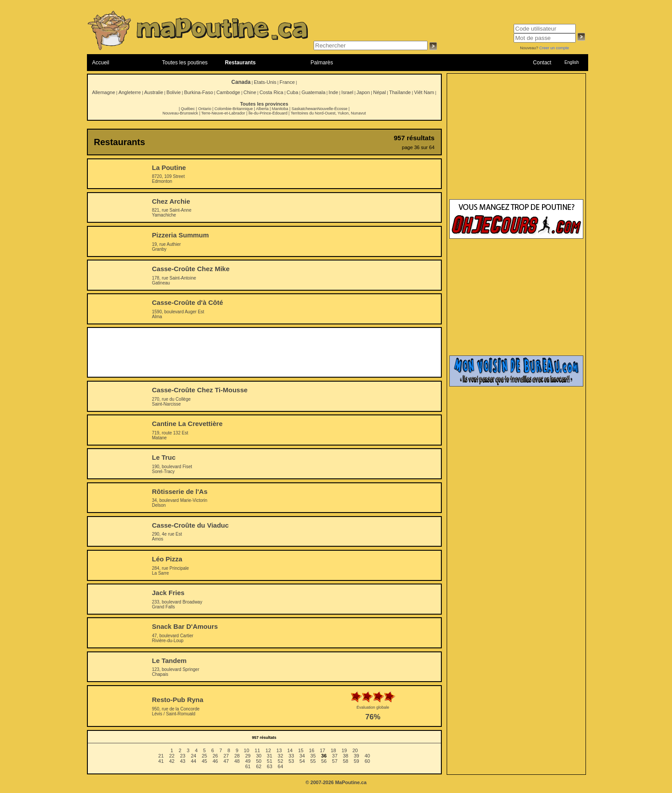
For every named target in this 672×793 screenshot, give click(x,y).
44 (193, 761)
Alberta (262, 109)
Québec (188, 109)
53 (291, 761)
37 (335, 756)
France (287, 82)
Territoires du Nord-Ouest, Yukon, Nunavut (328, 113)
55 (313, 761)
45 (204, 761)
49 (248, 761)
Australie (154, 92)
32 (280, 756)
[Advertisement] (264, 352)
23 (183, 756)
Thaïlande (400, 92)
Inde (333, 92)
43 (183, 761)
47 (226, 761)
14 (290, 750)
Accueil (101, 63)
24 (193, 756)
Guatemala (314, 92)
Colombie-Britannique (234, 109)
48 (237, 761)
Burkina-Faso (198, 92)
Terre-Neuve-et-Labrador (223, 113)
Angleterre (130, 92)
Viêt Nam (424, 92)
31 (270, 756)
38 (346, 756)
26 (215, 756)
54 (302, 761)
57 (335, 761)
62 (259, 766)
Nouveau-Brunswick (180, 113)
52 (280, 761)
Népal (379, 92)
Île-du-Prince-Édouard (268, 113)
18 (333, 750)
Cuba (292, 92)
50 (259, 761)
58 (346, 761)
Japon (363, 92)
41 (161, 761)
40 (367, 756)
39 (356, 756)
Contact (542, 63)
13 (279, 750)
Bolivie (173, 92)
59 (356, 761)
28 (237, 756)
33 (291, 756)
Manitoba (280, 109)
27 (226, 756)
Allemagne (104, 92)
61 (248, 766)
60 (367, 761)
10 (247, 750)
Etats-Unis (265, 82)
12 (268, 750)
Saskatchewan (305, 109)
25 (204, 756)
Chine (250, 92)
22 (172, 756)
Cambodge (228, 92)
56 (324, 761)
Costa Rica (271, 92)
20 (355, 750)
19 (344, 750)
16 (311, 750)
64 (280, 766)
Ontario (205, 109)
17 (322, 750)
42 (172, 761)
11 (257, 750)
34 (302, 756)
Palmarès (322, 63)
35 (313, 756)
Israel (348, 92)
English (572, 62)
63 (270, 766)
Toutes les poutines (185, 63)
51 (270, 761)
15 (301, 750)
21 (161, 756)
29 (248, 756)
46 (215, 761)
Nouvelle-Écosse (333, 109)
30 (259, 756)
